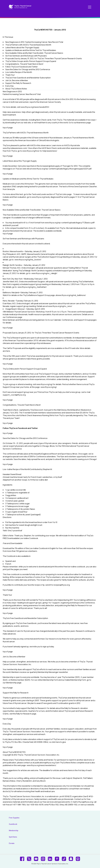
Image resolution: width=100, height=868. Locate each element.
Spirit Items (13, 837)
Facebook (23, 428)
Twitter (35, 428)
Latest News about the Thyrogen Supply (22, 48)
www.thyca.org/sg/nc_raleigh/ (44, 273)
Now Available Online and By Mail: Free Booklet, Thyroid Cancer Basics (34, 53)
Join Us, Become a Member (17, 80)
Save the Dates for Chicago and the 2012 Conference (28, 69)
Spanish (9, 561)
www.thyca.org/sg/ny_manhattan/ (32, 287)
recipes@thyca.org (62, 585)
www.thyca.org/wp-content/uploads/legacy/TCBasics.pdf (70, 223)
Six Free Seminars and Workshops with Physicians (26, 56)
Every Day (9, 86)
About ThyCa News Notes (16, 89)
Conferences (12, 317)
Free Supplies (14, 818)
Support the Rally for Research (18, 83)
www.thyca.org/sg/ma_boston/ (28, 260)
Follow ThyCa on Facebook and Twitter (22, 67)
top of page (8, 128)
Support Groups (84, 320)
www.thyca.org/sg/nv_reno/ (60, 306)
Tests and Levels (39, 194)
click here (56, 742)
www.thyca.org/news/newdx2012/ (35, 107)
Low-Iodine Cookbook (38, 548)
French (8, 564)
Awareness (81, 123)
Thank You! (10, 75)
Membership (11, 683)
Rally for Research (24, 714)
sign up (46, 647)
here (8, 351)
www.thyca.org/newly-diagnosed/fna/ (48, 197)
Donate (12, 843)
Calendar (57, 320)
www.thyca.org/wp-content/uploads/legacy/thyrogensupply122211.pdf (62, 169)
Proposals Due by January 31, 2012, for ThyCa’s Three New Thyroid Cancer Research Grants (44, 58)
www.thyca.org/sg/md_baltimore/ (72, 295)
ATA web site (74, 348)
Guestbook (13, 824)
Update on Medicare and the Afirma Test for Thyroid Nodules (31, 50)
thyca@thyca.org (86, 802)
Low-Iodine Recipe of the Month (19, 72)
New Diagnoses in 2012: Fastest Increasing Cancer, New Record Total (34, 42)
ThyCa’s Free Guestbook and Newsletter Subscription (28, 78)
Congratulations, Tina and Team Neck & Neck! (24, 64)
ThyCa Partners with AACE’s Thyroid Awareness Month (28, 45)
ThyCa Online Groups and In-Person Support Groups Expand (31, 61)
